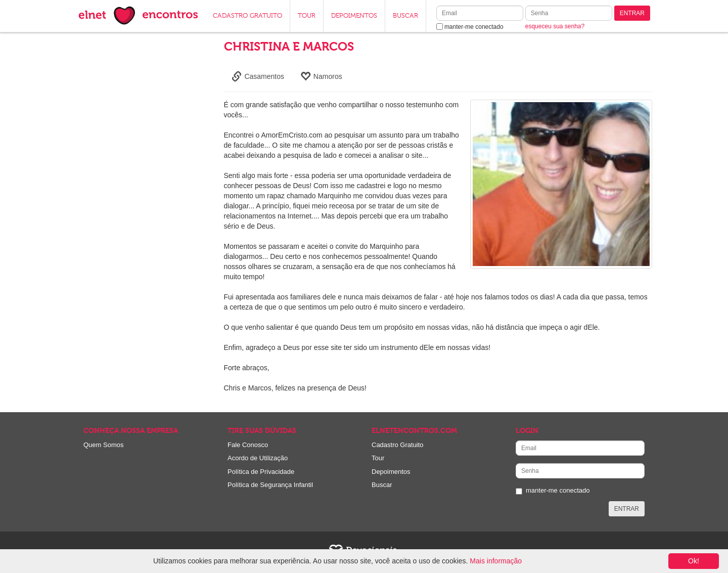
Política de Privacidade (261, 472)
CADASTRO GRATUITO (247, 16)
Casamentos (258, 76)
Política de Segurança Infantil (270, 485)
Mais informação (496, 561)
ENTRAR (632, 13)
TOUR (307, 16)
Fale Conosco (248, 445)
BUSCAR (405, 16)
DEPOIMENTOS (354, 16)
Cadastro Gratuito (398, 445)
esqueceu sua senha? (555, 26)
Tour (378, 458)
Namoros (321, 76)
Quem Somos (103, 445)
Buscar (382, 485)
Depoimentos (391, 472)
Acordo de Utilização (258, 458)
